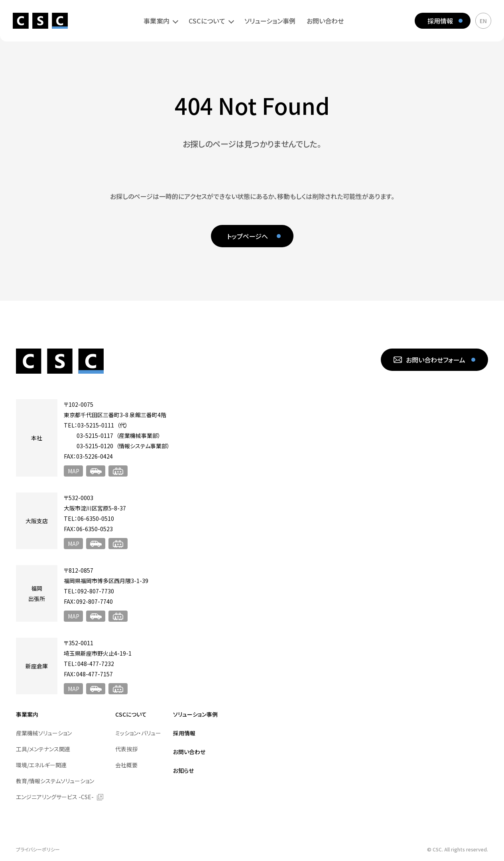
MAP (74, 471)
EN (483, 21)
